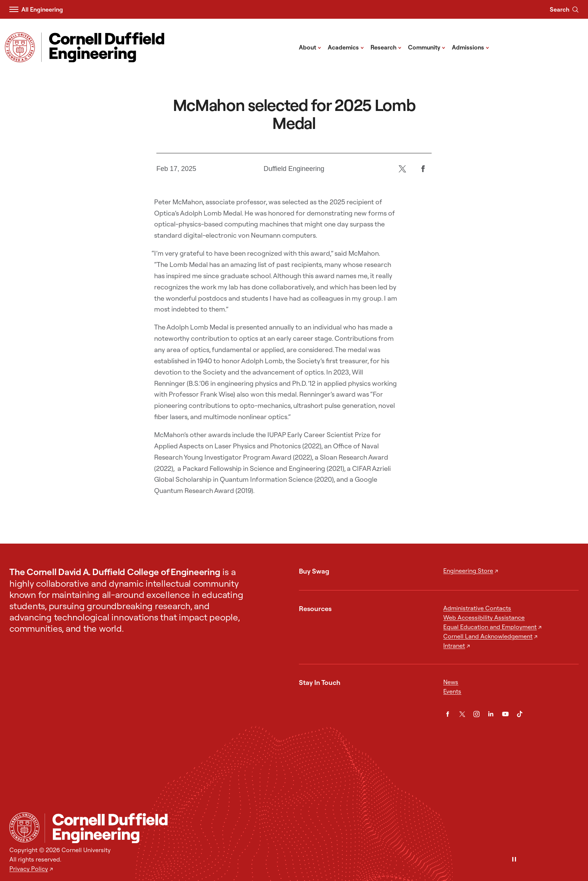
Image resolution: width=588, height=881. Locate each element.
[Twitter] (403, 169)
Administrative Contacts (477, 608)
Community (427, 47)
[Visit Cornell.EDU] (20, 47)
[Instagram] (476, 714)
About (310, 47)
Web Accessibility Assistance (484, 617)
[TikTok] (520, 714)
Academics (346, 47)
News (451, 682)
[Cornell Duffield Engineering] (311, 828)
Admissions (471, 47)
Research (386, 47)
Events (452, 691)
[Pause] (514, 860)
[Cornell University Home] (24, 827)
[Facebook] (423, 169)
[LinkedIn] (491, 714)
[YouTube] (505, 714)
